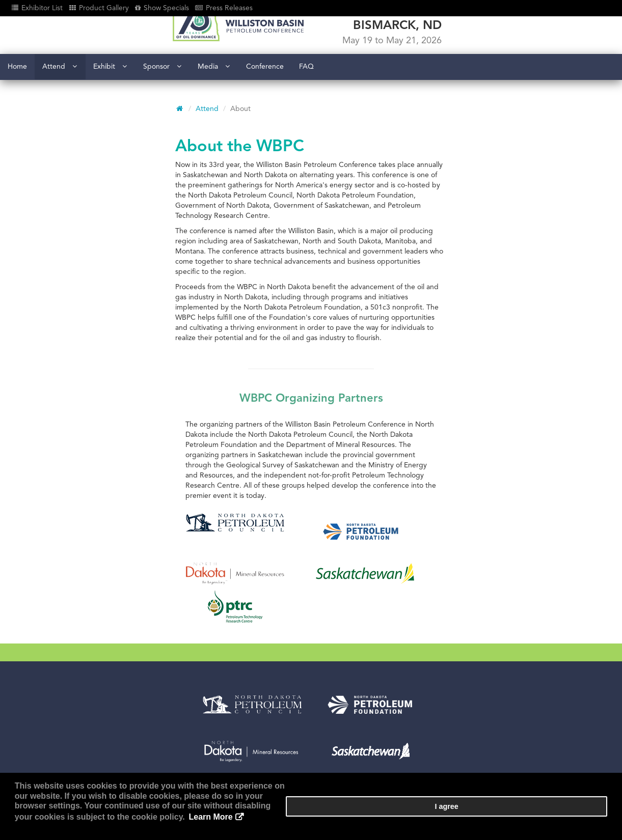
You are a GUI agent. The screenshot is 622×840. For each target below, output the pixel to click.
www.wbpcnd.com (79, 743)
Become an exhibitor (257, 699)
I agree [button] (577, 820)
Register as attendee (257, 688)
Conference (265, 102)
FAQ (306, 102)
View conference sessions (264, 711)
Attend (60, 102)
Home (17, 102)
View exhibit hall (249, 723)
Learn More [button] (469, 824)
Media (214, 102)
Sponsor (162, 102)
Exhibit (110, 102)
